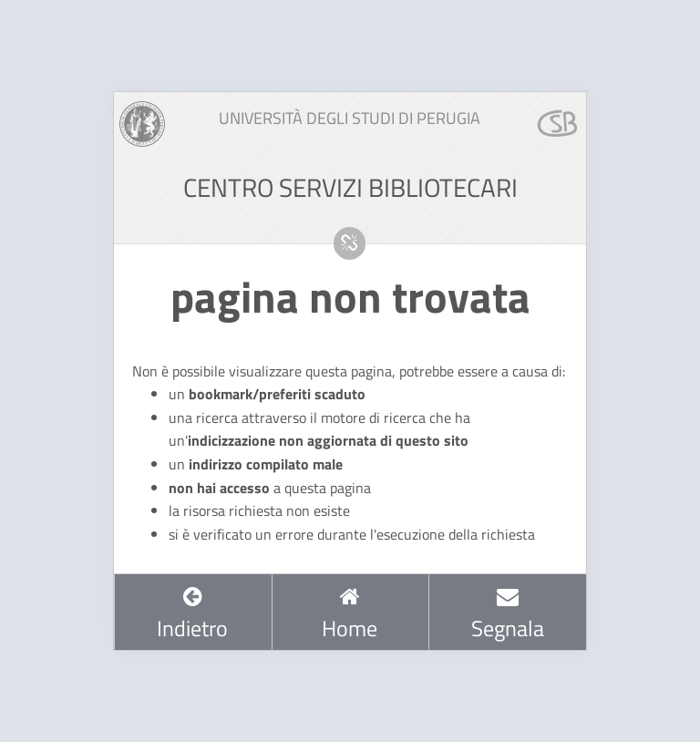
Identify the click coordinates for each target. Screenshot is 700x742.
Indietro (192, 614)
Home (350, 614)
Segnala (508, 614)
